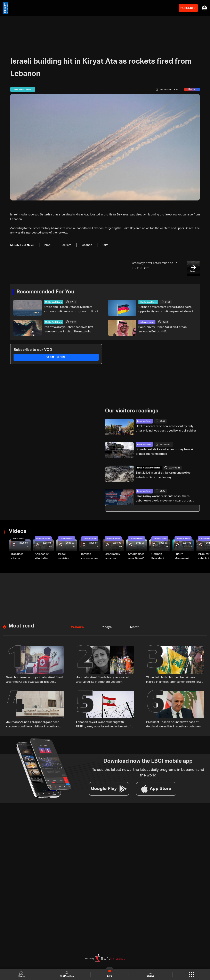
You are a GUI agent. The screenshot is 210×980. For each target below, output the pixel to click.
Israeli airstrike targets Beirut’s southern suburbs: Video (64, 556)
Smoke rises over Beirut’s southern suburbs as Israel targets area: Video (137, 556)
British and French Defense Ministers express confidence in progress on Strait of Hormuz (73, 310)
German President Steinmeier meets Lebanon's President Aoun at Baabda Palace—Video (159, 556)
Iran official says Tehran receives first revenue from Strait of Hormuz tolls (68, 329)
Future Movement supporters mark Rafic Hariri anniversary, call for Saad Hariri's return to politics (184, 556)
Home (22, 974)
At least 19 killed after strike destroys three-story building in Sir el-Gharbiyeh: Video (44, 556)
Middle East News (53, 302)
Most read (21, 626)
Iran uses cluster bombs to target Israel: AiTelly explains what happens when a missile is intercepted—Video (21, 556)
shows (151, 974)
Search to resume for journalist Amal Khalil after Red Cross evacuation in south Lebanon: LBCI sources (34, 680)
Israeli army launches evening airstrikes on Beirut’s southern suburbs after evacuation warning (114, 556)
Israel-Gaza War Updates (149, 468)
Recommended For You (45, 292)
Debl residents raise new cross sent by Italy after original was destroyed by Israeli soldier (166, 428)
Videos (18, 531)
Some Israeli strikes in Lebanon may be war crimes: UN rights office (165, 452)
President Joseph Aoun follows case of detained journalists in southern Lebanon (173, 724)
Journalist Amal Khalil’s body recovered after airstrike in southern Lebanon (103, 679)
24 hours (77, 627)
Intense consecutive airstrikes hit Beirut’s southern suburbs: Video (89, 556)
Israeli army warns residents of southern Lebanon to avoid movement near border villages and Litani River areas (164, 499)
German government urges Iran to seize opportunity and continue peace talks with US (167, 310)
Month (133, 627)
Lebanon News (147, 322)
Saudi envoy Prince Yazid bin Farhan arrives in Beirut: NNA (163, 329)
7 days (106, 627)
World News (18, 538)
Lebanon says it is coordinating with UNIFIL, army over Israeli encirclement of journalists (103, 724)
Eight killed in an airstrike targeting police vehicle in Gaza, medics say (163, 475)
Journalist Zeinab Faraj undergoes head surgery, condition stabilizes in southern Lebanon (33, 724)
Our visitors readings (132, 411)
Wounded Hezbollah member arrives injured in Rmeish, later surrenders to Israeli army (175, 680)
